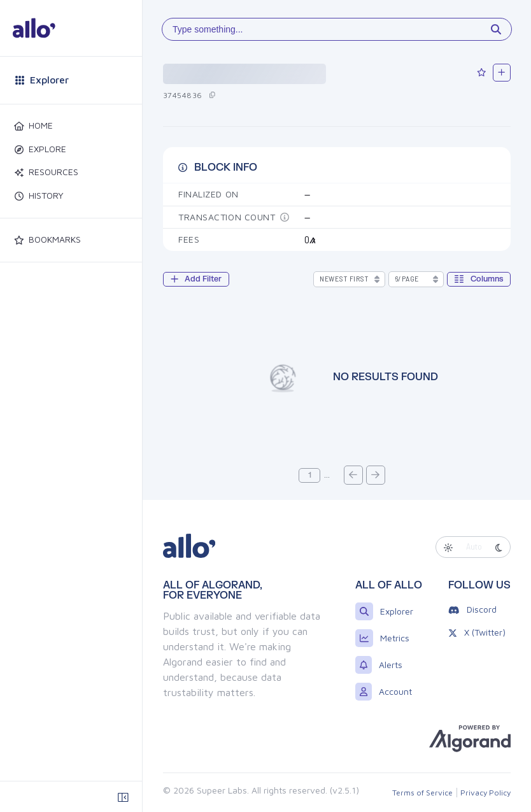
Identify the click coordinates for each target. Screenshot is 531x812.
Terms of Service (422, 793)
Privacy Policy (485, 793)
